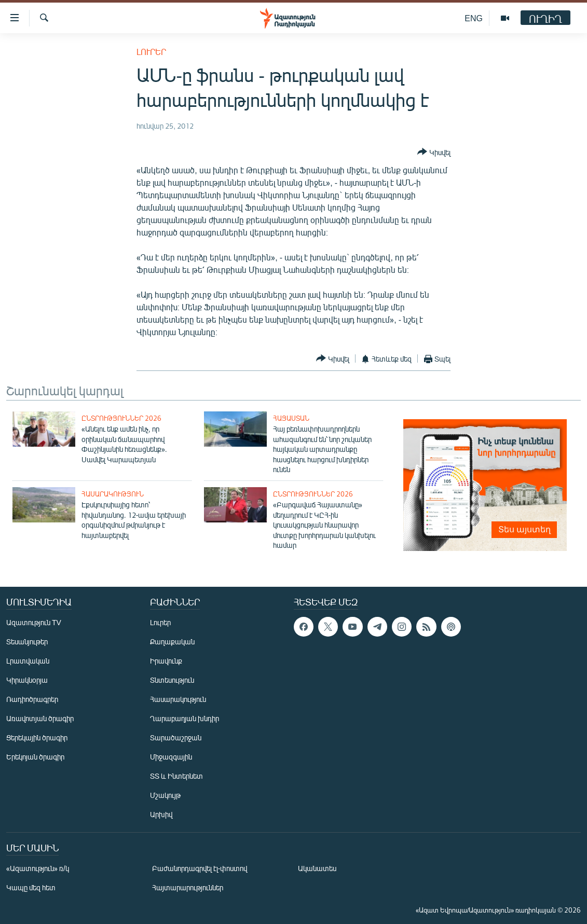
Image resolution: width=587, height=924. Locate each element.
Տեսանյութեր (27, 642)
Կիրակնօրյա (27, 680)
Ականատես (317, 868)
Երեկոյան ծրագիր (35, 757)
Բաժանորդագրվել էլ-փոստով (200, 868)
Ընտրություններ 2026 (121, 418)
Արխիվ (161, 814)
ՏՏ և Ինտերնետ (176, 776)
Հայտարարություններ (188, 887)
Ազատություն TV (34, 622)
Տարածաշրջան (176, 737)
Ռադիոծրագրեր (32, 699)
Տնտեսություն (172, 680)
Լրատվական (28, 661)
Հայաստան (291, 418)
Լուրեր (151, 52)
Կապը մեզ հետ (31, 887)
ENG (474, 18)
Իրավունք (166, 661)
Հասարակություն (113, 494)
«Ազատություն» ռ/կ (38, 868)
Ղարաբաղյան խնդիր (185, 718)
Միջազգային (171, 757)
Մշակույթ (165, 795)
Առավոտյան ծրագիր (40, 718)
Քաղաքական (172, 642)
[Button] (434, 153)
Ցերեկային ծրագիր (37, 737)
